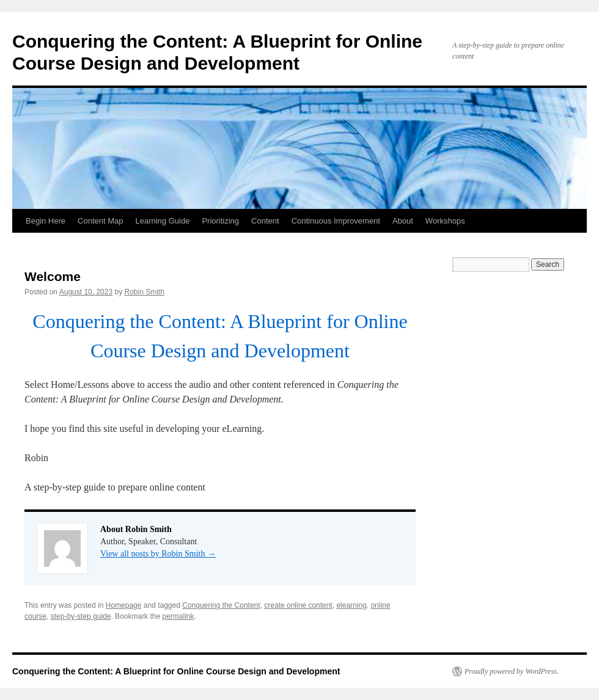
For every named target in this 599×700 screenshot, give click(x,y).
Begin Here (46, 221)
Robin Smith (145, 292)
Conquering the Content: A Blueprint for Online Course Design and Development (176, 671)
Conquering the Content (221, 605)
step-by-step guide (81, 616)
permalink (178, 616)
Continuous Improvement (336, 221)
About (403, 221)
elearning (351, 605)
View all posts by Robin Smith (158, 554)
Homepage (124, 605)
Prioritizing (220, 221)
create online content (298, 605)
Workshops (445, 221)
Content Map (100, 221)
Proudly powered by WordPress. (512, 671)
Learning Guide (162, 221)
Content (265, 221)
